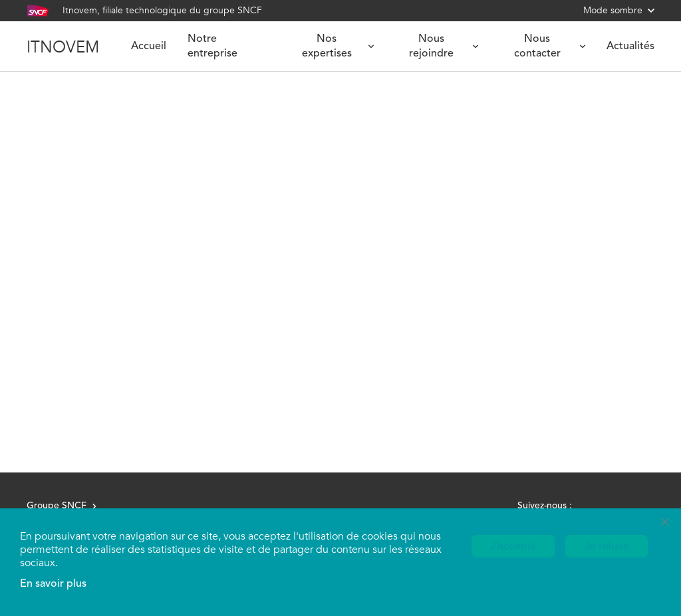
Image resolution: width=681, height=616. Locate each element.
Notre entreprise (212, 47)
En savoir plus (53, 584)
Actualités (630, 47)
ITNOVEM (63, 47)
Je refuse (607, 546)
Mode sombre (619, 10)
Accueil (149, 47)
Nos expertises (338, 47)
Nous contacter (550, 47)
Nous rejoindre (444, 47)
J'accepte (513, 546)
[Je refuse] (664, 522)
